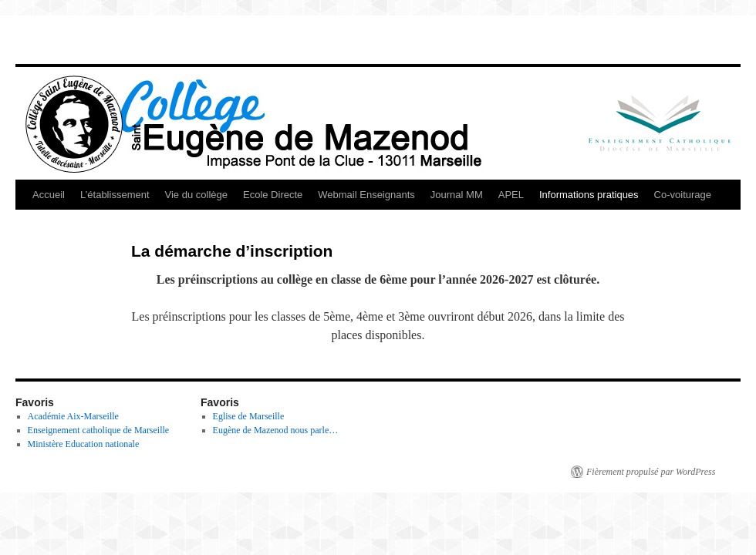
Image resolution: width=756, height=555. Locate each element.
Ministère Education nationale (84, 444)
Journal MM (457, 195)
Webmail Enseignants (366, 195)
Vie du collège (196, 195)
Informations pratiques (589, 195)
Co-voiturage (683, 195)
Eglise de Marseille (249, 416)
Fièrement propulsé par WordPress (651, 472)
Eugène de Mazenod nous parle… (276, 430)
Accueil (49, 195)
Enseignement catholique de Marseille (99, 430)
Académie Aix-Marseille (73, 416)
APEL (511, 195)
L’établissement (115, 195)
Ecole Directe (273, 195)
